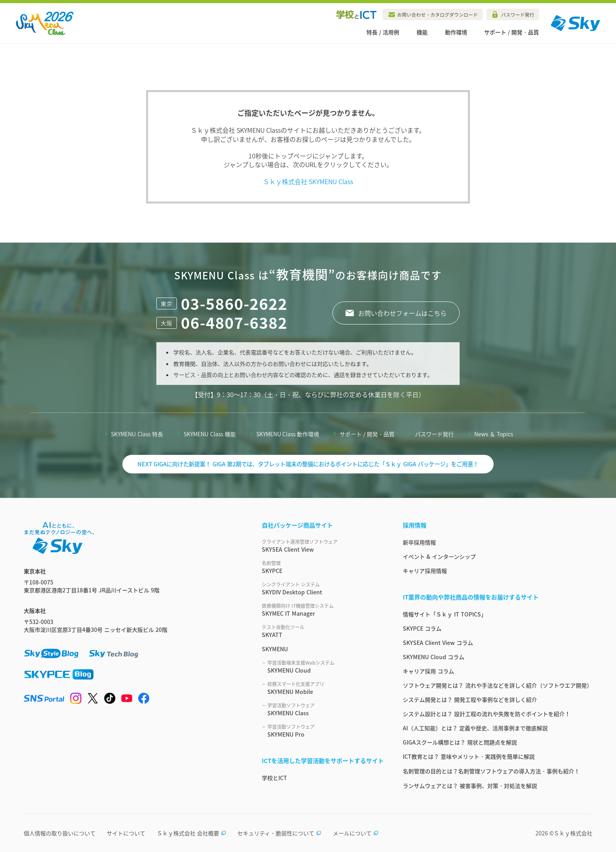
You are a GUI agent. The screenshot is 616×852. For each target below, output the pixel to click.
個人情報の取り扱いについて (60, 833)
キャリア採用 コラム (428, 671)
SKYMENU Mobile (326, 688)
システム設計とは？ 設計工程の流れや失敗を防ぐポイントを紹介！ (486, 714)
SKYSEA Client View (323, 546)
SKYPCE (323, 567)
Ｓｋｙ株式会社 (573, 833)
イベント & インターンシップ (439, 556)
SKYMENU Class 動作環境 (288, 434)
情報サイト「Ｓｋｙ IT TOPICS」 (445, 614)
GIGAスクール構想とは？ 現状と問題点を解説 (460, 742)
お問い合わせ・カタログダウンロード (438, 15)
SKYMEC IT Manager (323, 610)
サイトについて (126, 833)
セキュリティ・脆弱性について (279, 833)
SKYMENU (275, 649)
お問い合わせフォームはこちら (402, 313)
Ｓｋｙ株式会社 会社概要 (192, 833)
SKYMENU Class (326, 709)
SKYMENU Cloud (326, 667)
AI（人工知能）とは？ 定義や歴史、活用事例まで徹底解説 (475, 728)
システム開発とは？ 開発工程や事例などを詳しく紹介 (470, 699)
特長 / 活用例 (383, 32)
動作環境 (456, 32)
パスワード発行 (518, 15)
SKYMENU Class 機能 (210, 434)
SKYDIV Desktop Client (323, 588)
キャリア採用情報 (425, 571)
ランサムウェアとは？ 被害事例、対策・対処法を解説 (470, 786)
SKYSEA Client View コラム (438, 643)
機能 (422, 32)
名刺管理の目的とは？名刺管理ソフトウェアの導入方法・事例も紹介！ (491, 771)
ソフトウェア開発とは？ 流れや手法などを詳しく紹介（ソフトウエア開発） (498, 685)
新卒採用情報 (419, 542)
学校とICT (274, 778)
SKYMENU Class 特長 (137, 434)
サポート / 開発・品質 (512, 32)
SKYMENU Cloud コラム (434, 657)
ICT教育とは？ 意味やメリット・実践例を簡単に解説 (469, 756)
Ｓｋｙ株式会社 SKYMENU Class (308, 181)
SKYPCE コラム (422, 628)
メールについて (356, 833)
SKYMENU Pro (326, 731)
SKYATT (323, 631)
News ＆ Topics (494, 434)
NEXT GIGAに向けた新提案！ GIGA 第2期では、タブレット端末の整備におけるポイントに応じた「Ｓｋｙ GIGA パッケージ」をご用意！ (308, 464)
